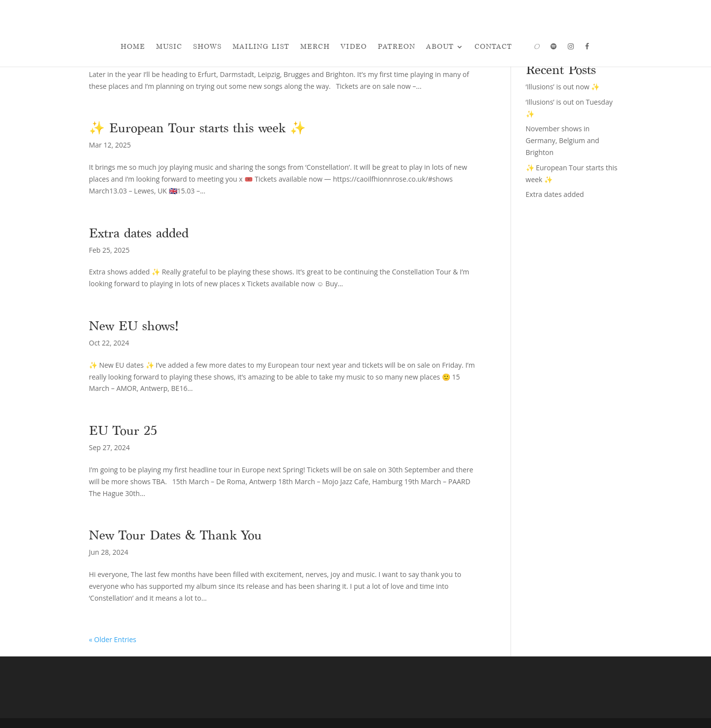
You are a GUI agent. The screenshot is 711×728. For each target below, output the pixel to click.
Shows (207, 47)
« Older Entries (113, 639)
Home (133, 47)
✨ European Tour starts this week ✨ (197, 128)
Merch (315, 47)
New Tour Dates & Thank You (175, 535)
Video (354, 47)
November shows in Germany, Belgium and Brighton (563, 140)
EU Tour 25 (123, 430)
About (440, 47)
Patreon (396, 47)
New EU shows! (134, 326)
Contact (493, 47)
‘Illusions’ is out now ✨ (563, 87)
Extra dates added (139, 233)
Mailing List (261, 47)
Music (169, 47)
